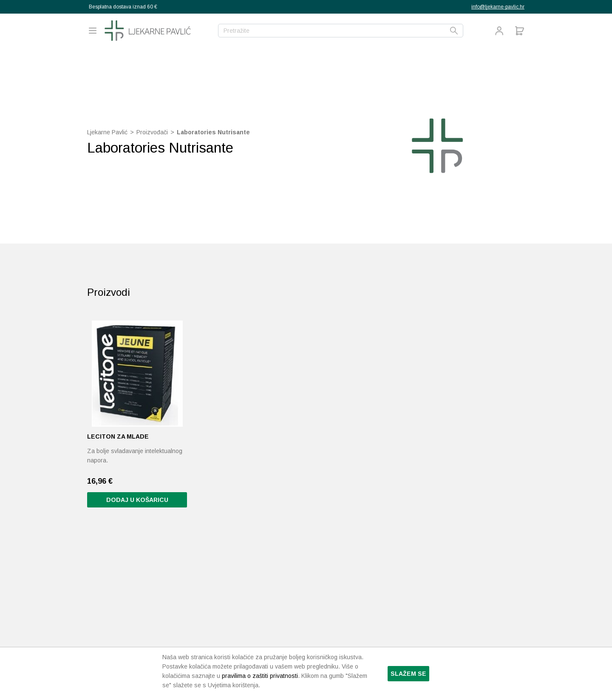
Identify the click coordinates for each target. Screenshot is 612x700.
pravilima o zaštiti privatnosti (260, 676)
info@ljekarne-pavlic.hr (498, 7)
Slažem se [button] (408, 674)
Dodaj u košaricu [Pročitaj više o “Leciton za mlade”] (137, 500)
